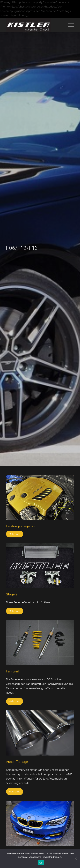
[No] (76, 859)
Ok (41, 863)
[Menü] (69, 25)
